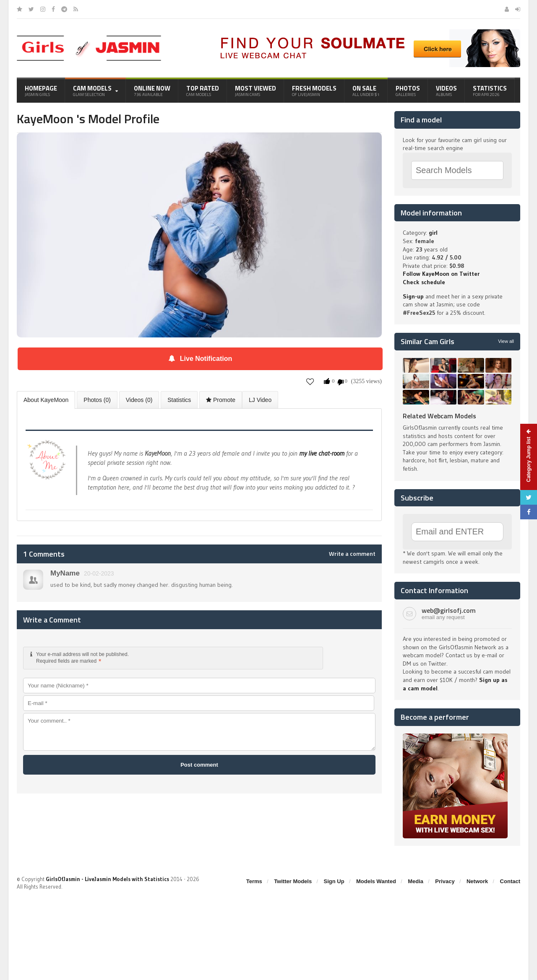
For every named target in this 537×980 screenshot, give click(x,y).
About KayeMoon (46, 400)
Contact (510, 881)
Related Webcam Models (439, 416)
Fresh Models (314, 91)
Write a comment (352, 554)
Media (416, 881)
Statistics (490, 91)
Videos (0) (139, 400)
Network (477, 881)
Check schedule (424, 282)
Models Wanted (376, 881)
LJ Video (260, 400)
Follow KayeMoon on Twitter (441, 274)
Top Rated (203, 91)
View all (506, 341)
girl (433, 233)
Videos (446, 91)
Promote (221, 400)
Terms (254, 881)
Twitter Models (293, 881)
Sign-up (413, 296)
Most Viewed (255, 91)
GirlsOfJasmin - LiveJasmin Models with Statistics (107, 879)
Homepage (41, 91)
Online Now (152, 91)
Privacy (445, 881)
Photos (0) (97, 400)
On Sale (366, 91)
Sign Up (334, 881)
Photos (408, 91)
